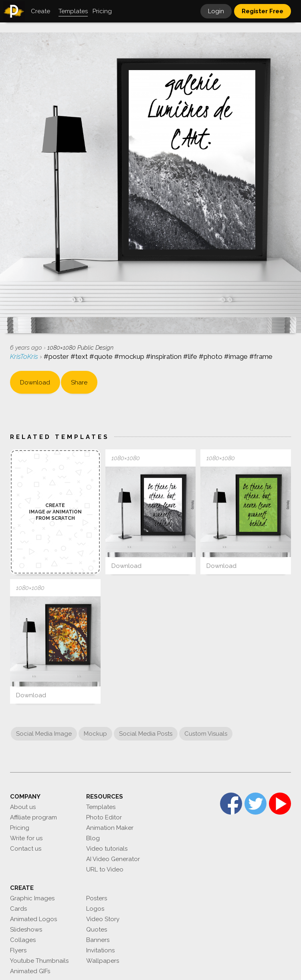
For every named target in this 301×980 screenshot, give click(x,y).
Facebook (231, 804)
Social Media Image (44, 734)
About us (23, 807)
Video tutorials (107, 849)
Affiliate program (33, 817)
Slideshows (26, 930)
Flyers (18, 950)
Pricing (20, 828)
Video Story (103, 919)
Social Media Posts (146, 734)
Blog (93, 838)
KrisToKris (25, 356)
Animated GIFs (30, 971)
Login (216, 11)
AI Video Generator (113, 859)
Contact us (26, 849)
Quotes (97, 930)
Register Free (263, 11)
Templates (101, 807)
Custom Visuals (206, 734)
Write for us (26, 838)
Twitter (256, 804)
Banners (98, 940)
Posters (97, 898)
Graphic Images (32, 898)
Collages (23, 940)
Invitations (100, 950)
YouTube (280, 804)
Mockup (95, 734)
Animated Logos (33, 919)
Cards (18, 909)
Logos (95, 909)
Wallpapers (103, 961)
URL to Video (105, 869)
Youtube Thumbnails (39, 961)
